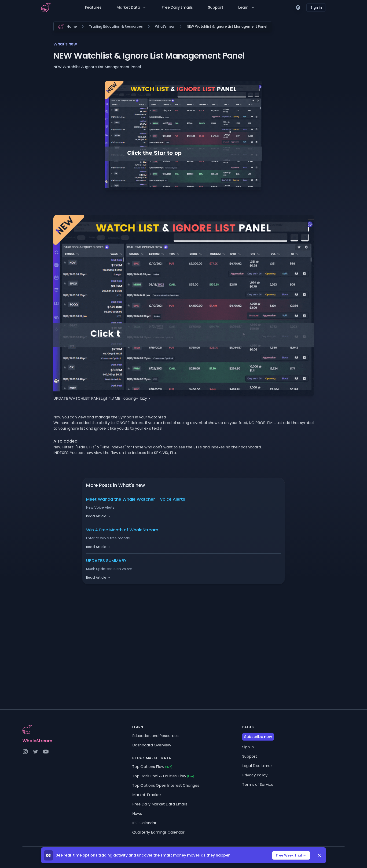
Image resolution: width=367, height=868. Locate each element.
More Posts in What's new (116, 485)
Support (216, 7)
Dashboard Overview (152, 745)
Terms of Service (258, 784)
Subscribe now (258, 737)
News (137, 814)
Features (93, 7)
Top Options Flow (152, 767)
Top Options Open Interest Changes (166, 785)
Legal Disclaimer (257, 766)
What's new (165, 26)
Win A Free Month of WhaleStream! (123, 530)
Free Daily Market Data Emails (160, 804)
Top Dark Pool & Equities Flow (163, 776)
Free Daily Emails (177, 7)
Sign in (316, 7)
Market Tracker (147, 795)
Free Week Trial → (291, 855)
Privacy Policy (255, 775)
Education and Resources (155, 736)
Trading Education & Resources (116, 26)
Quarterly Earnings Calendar (158, 832)
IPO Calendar (144, 823)
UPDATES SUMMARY (106, 561)
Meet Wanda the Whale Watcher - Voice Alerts (136, 499)
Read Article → (98, 516)
